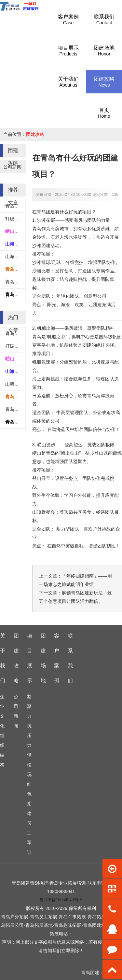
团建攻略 (35, 134)
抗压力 (29, 735)
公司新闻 (12, 167)
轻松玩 (29, 765)
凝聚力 (29, 706)
